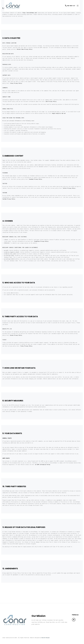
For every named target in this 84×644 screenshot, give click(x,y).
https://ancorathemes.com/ (30, 13)
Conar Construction (8, 638)
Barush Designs (46, 638)
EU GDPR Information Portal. (43, 465)
